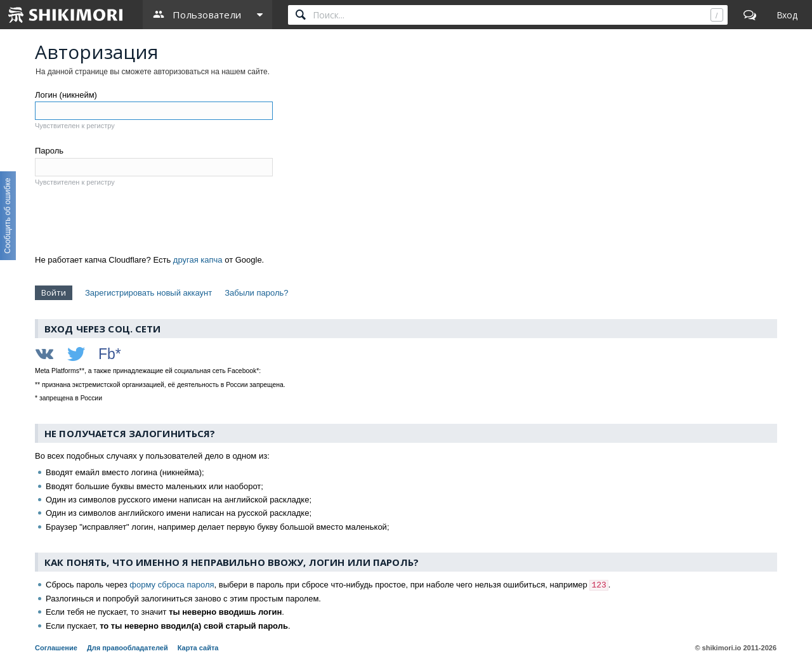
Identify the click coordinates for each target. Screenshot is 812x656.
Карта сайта (198, 648)
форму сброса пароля (172, 585)
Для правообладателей (128, 648)
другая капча (198, 260)
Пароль (49, 151)
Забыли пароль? (256, 293)
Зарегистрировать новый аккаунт (148, 293)
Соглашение (56, 648)
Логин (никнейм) (66, 95)
